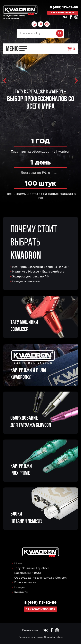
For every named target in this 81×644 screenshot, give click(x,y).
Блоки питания (25, 582)
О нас (18, 563)
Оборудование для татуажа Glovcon (40, 578)
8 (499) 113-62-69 (64, 8)
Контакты (21, 592)
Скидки (20, 587)
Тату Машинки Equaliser (32, 568)
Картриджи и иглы (28, 573)
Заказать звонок (63, 13)
